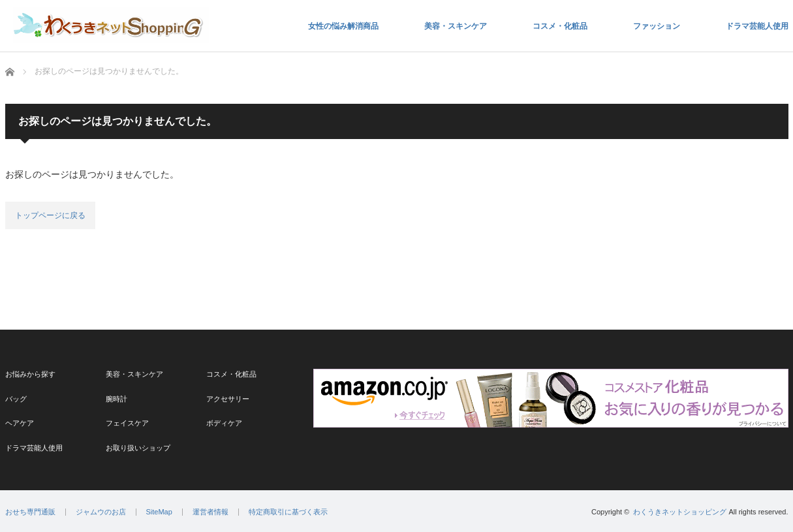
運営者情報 (210, 512)
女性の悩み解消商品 (343, 26)
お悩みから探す (30, 374)
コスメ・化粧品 (560, 26)
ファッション (657, 26)
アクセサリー (228, 399)
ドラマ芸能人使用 (757, 26)
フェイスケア (127, 423)
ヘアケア (20, 423)
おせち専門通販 (30, 512)
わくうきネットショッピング (680, 512)
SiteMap (159, 512)
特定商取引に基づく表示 (288, 512)
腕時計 (117, 399)
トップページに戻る (50, 215)
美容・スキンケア (456, 26)
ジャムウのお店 (101, 512)
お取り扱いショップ (138, 448)
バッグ (16, 399)
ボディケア (224, 423)
